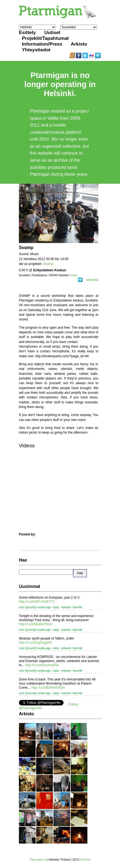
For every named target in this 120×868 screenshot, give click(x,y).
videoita (88, 280)
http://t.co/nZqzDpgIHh (35, 643)
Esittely (27, 32)
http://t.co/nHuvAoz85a (42, 665)
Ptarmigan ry (38, 859)
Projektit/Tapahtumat (45, 38)
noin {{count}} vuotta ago (35, 607)
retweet (66, 607)
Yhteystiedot (36, 50)
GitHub (86, 859)
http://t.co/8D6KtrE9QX (48, 688)
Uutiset (52, 32)
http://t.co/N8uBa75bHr (36, 624)
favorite (78, 607)
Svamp (48, 264)
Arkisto (79, 44)
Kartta (73, 275)
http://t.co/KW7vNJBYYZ (37, 602)
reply (56, 607)
